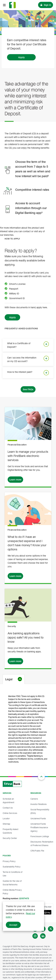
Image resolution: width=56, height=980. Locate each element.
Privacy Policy (9, 861)
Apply (21, 57)
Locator (6, 818)
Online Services (10, 813)
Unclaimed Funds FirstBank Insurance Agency (39, 827)
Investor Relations (39, 804)
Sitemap (6, 824)
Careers (34, 799)
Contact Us (8, 808)
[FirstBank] (12, 5)
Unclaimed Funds (38, 818)
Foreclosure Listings (40, 836)
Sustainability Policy (12, 867)
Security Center (10, 838)
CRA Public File (37, 851)
